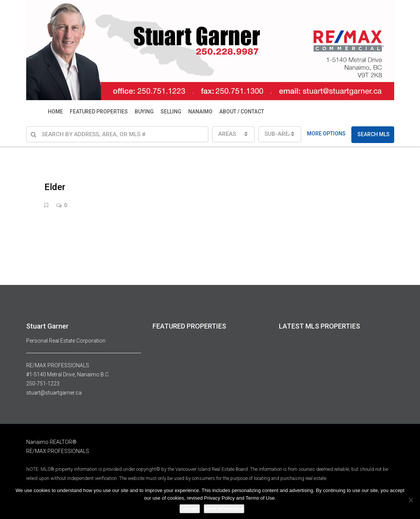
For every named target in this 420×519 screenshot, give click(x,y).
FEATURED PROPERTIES (99, 112)
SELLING (171, 112)
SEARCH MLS (374, 134)
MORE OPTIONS (326, 134)
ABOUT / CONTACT (242, 112)
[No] (411, 500)
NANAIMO (200, 112)
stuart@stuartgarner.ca (54, 393)
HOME (55, 112)
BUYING (144, 112)
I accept (190, 509)
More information (224, 509)
